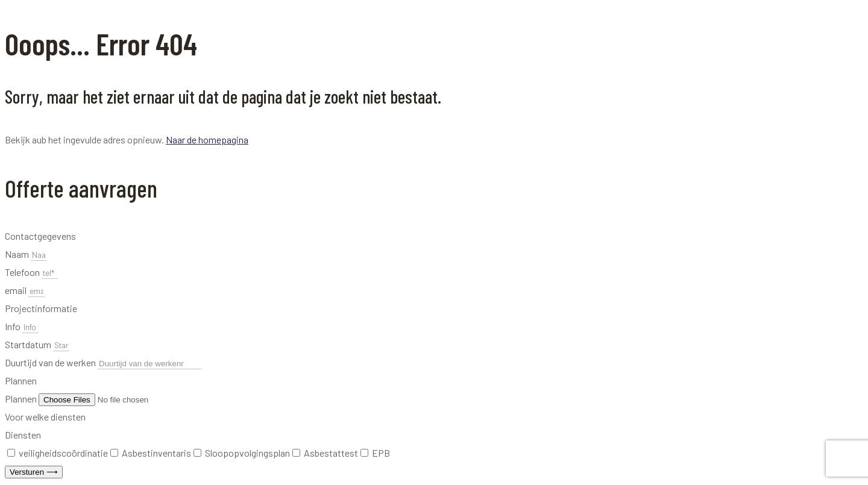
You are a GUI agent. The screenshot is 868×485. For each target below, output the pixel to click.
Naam (18, 254)
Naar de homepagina (207, 139)
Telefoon (23, 272)
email (17, 290)
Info (14, 326)
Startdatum (29, 344)
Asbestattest (331, 453)
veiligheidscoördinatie (63, 453)
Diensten (23, 435)
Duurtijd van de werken (51, 362)
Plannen (22, 399)
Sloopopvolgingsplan (247, 453)
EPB (381, 453)
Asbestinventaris (156, 453)
